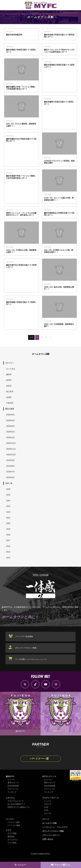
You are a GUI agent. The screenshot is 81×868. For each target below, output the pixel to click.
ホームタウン (13, 840)
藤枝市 (9, 374)
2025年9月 (10, 460)
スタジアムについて (16, 801)
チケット (46, 819)
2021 (8, 518)
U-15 (46, 810)
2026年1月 (10, 438)
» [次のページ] (51, 337)
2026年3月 (10, 426)
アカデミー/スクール (51, 798)
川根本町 (10, 403)
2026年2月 (10, 432)
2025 (8, 495)
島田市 (9, 386)
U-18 (46, 807)
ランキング (12, 792)
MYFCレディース (49, 776)
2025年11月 (11, 449)
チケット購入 (61, 865)
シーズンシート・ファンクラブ (55, 827)
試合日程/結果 (13, 786)
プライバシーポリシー (51, 835)
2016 (8, 546)
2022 (8, 512)
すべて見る (11, 369)
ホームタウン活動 (49, 823)
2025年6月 (10, 477)
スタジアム (10, 798)
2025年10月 (11, 455)
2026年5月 (10, 415)
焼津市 (9, 380)
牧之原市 (10, 392)
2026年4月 (10, 420)
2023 (8, 506)
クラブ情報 (12, 833)
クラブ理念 (12, 843)
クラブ (8, 830)
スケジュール (13, 789)
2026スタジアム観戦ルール (19, 807)
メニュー (22, 865)
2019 (8, 529)
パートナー (10, 819)
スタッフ (48, 804)
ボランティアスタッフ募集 (26, 648)
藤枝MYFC (10, 776)
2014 (8, 558)
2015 (8, 552)
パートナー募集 (14, 825)
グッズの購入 (31, 659)
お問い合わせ (48, 839)
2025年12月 (11, 443)
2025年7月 (10, 472)
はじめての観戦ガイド (16, 804)
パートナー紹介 (14, 822)
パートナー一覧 (39, 759)
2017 (8, 540)
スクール (48, 813)
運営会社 (11, 837)
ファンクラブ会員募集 (24, 636)
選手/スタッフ (13, 783)
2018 (8, 535)
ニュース (11, 780)
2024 (8, 501)
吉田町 (9, 397)
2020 (8, 523)
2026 (8, 489)
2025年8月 (10, 466)
